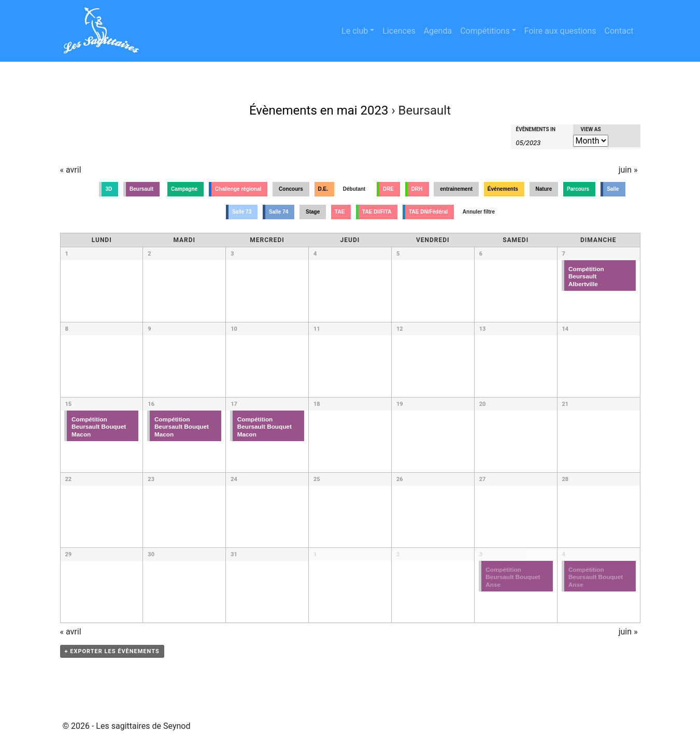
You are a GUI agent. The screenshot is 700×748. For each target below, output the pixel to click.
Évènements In (536, 130)
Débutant (354, 189)
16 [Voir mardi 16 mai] (151, 404)
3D (109, 189)
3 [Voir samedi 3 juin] (481, 554)
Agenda (438, 31)
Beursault (141, 189)
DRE (388, 189)
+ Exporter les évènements (112, 651)
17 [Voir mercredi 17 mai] (234, 404)
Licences (399, 31)
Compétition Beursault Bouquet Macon (99, 427)
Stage (313, 212)
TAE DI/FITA (377, 212)
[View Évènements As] (591, 141)
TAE (340, 212)
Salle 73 (242, 212)
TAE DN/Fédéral (428, 212)
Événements (503, 189)
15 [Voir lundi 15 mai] (69, 404)
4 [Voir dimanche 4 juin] (564, 554)
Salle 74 (278, 212)
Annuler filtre (479, 212)
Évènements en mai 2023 (319, 110)
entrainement (456, 189)
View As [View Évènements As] (591, 130)
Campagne (184, 189)
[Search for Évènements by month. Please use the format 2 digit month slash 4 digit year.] (542, 142)
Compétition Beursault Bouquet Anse (513, 577)
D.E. (323, 189)
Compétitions (485, 31)
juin (628, 170)
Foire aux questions (560, 31)
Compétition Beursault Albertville (586, 276)
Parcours (578, 189)
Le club (355, 31)
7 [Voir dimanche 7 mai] (564, 254)
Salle (613, 189)
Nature (544, 189)
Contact (619, 31)
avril (71, 170)
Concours (291, 189)
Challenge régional (238, 189)
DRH (417, 189)
